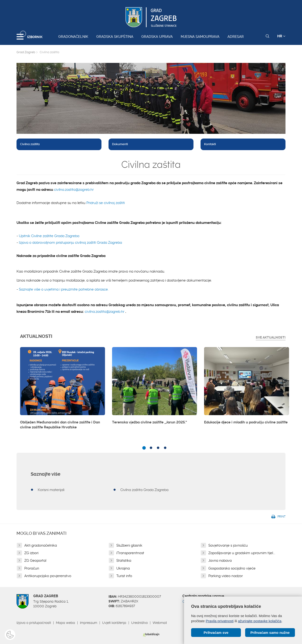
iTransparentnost (130, 553)
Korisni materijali (51, 490)
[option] (63, 390)
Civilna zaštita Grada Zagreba (144, 490)
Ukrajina (123, 568)
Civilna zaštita (30, 144)
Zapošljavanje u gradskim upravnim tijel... (242, 553)
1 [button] (144, 448)
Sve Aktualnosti (271, 337)
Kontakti (210, 144)
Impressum (89, 623)
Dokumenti (120, 144)
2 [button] (151, 448)
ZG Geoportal (35, 561)
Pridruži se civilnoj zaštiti (106, 203)
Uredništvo (139, 623)
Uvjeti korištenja (114, 623)
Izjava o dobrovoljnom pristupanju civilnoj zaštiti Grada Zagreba (70, 243)
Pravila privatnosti (220, 621)
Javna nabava (220, 561)
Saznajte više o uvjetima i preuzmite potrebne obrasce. (64, 289)
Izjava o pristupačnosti (34, 623)
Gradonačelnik (73, 37)
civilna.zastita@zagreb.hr (74, 190)
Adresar (236, 37)
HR (281, 36)
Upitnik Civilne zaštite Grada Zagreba (49, 236)
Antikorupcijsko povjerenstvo (48, 576)
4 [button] (165, 448)
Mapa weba (65, 623)
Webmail (160, 623)
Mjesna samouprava (200, 37)
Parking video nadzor (226, 576)
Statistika (124, 561)
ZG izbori (31, 553)
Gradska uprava (157, 37)
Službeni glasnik (129, 545)
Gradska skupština (115, 37)
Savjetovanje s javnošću (228, 545)
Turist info (124, 576)
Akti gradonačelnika (41, 545)
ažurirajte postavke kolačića (260, 621)
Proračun (32, 568)
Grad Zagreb (26, 52)
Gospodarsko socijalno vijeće (232, 568)
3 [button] (158, 448)
